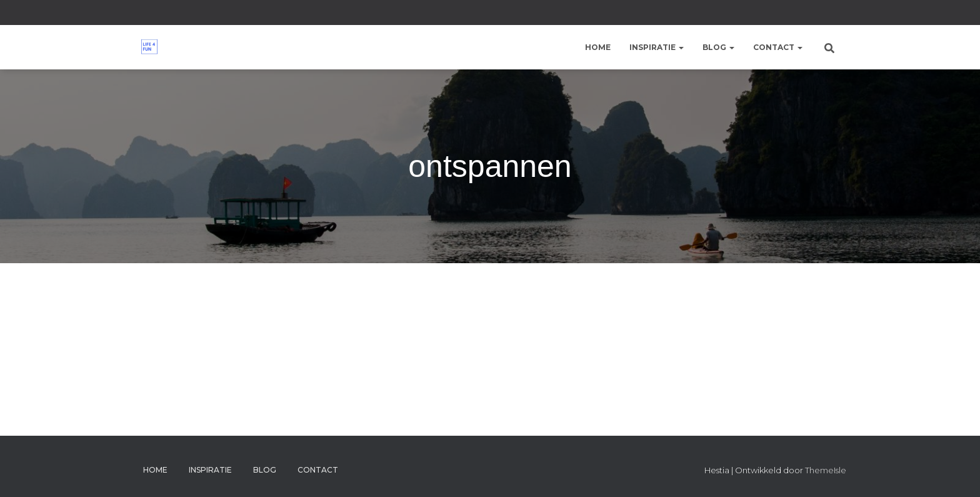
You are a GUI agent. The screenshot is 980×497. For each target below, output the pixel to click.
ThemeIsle (826, 470)
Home (598, 47)
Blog (718, 47)
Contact (778, 47)
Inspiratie (657, 47)
